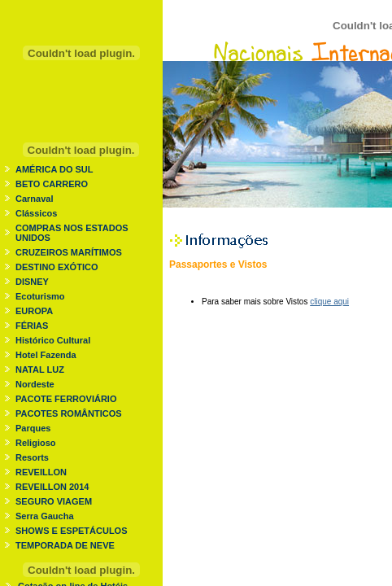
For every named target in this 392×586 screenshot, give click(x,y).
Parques (33, 428)
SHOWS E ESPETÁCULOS (72, 531)
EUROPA (34, 311)
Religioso (36, 443)
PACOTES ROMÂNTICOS (69, 413)
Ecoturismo (40, 296)
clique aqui (329, 302)
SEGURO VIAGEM (54, 501)
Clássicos (36, 213)
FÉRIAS (32, 326)
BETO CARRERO (52, 184)
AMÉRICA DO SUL (54, 169)
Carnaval (34, 199)
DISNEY (32, 282)
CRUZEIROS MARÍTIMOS (69, 252)
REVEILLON (41, 472)
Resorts (32, 457)
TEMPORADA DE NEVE (65, 545)
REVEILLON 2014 (52, 487)
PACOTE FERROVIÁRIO (66, 399)
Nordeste (35, 384)
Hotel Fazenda (46, 355)
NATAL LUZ (40, 370)
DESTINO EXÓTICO (57, 267)
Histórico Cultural (53, 340)
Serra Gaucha (45, 516)
